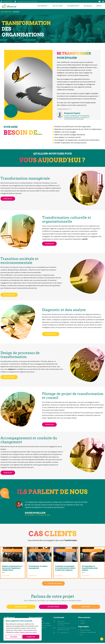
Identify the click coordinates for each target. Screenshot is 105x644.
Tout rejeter (14, 637)
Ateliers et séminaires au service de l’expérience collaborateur (12, 568)
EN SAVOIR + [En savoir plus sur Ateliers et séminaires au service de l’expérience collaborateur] (6, 576)
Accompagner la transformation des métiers (90, 568)
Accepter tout (31, 637)
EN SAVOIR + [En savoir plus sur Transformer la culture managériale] (33, 576)
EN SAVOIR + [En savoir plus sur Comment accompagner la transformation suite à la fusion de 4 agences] (59, 576)
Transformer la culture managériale (38, 567)
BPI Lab (69, 109)
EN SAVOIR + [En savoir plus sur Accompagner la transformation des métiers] (86, 576)
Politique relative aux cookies (28, 632)
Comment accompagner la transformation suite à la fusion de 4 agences (65, 568)
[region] (23, 629)
